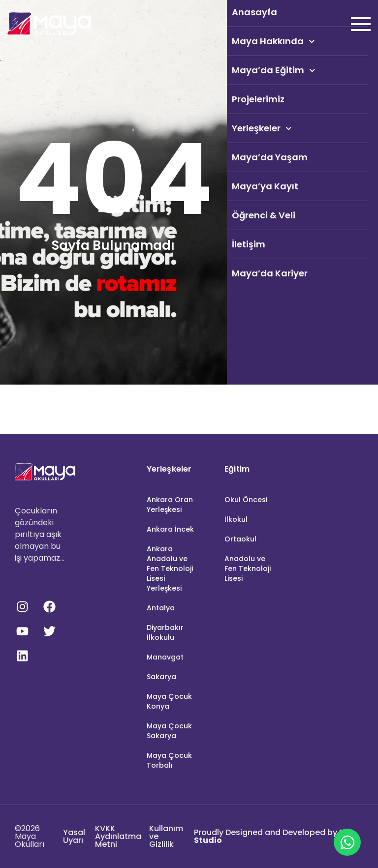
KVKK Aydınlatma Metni (118, 836)
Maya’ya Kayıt (265, 186)
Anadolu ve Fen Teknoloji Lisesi (248, 569)
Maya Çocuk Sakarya (169, 731)
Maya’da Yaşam (270, 157)
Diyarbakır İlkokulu (165, 632)
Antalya (161, 608)
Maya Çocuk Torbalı (169, 760)
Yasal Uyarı (74, 836)
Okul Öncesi (246, 500)
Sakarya (161, 677)
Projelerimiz (258, 99)
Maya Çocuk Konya (169, 701)
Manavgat (165, 657)
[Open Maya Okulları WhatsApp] (347, 842)
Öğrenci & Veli (264, 215)
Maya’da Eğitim (274, 71)
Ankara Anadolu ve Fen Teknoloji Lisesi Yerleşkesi (170, 569)
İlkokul (236, 519)
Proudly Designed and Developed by (272, 836)
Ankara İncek (170, 529)
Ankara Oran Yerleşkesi (170, 505)
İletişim (249, 244)
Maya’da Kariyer (270, 273)
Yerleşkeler (262, 129)
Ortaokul (240, 539)
